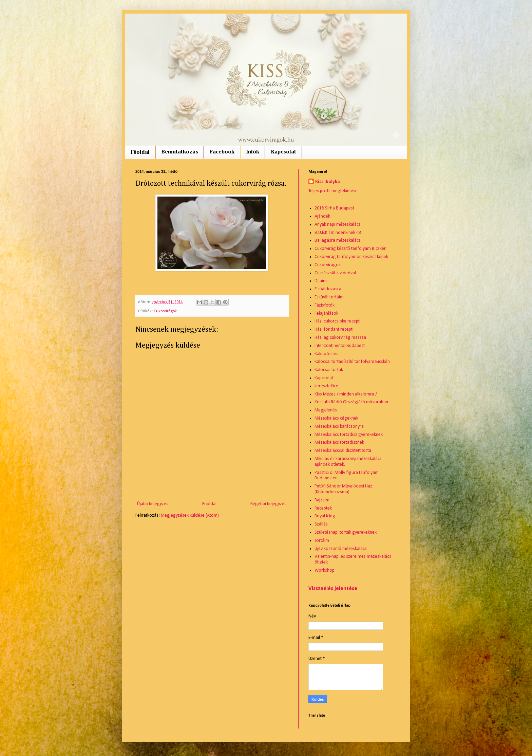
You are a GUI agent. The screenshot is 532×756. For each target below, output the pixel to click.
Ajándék (322, 216)
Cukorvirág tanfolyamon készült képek (351, 257)
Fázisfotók (325, 305)
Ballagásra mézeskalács (338, 241)
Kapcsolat (283, 152)
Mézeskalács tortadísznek (339, 442)
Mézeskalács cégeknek (336, 418)
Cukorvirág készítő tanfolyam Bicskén (350, 249)
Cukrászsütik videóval (335, 273)
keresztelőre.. (327, 386)
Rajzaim (322, 500)
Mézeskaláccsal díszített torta (343, 451)
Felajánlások (326, 314)
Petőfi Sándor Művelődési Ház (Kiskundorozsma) (343, 489)
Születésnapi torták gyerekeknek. (346, 532)
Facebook (222, 152)
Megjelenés (326, 410)
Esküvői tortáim (329, 297)
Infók (253, 152)
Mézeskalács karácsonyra (339, 427)
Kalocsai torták (329, 370)
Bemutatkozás (180, 152)
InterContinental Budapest (340, 346)
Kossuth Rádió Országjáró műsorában (351, 402)
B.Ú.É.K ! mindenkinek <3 (338, 233)
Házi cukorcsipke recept (337, 321)
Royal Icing (325, 516)
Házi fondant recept (334, 329)
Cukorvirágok (165, 311)
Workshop (325, 570)
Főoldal (140, 152)
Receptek (323, 508)
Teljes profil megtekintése (333, 191)
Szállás (321, 524)
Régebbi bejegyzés (268, 504)
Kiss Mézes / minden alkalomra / (346, 394)
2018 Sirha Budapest (334, 208)
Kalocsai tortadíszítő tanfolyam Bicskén (352, 362)
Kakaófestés (326, 354)
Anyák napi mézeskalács (338, 225)
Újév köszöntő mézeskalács (341, 549)
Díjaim (321, 281)
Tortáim (322, 541)
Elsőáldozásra (328, 289)
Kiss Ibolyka (328, 182)
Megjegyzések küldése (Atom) (190, 515)
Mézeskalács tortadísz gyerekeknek (349, 435)
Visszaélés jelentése (333, 589)
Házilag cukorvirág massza (340, 338)
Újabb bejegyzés (153, 504)
